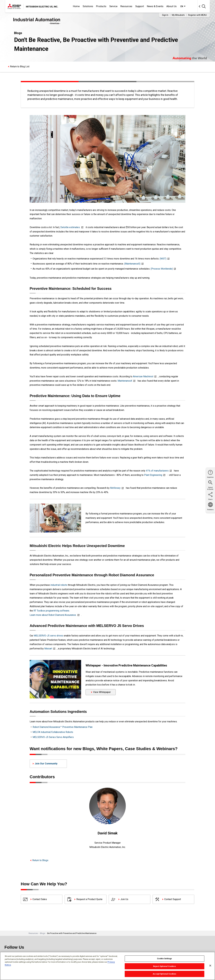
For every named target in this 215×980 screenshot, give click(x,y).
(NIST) (163, 259)
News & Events (155, 6)
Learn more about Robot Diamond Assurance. (53, 615)
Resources (126, 6)
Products (101, 6)
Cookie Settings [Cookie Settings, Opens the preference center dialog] (164, 959)
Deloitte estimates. (70, 227)
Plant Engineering (153, 475)
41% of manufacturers (157, 471)
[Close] (210, 966)
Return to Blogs (40, 860)
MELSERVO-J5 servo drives (48, 636)
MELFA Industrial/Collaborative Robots (53, 732)
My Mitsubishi (178, 15)
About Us (171, 6)
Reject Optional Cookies (165, 966)
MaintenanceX (125, 381)
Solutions (88, 6)
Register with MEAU (197, 15)
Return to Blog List (20, 66)
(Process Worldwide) (162, 269)
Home (76, 6)
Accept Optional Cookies (164, 974)
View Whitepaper (102, 692)
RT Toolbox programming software (51, 611)
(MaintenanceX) (132, 264)
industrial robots (59, 585)
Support (140, 6)
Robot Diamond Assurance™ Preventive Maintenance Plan (63, 727)
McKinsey (115, 488)
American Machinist (143, 376)
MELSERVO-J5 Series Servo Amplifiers (53, 737)
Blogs (43, 933)
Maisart (48, 649)
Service (113, 6)
